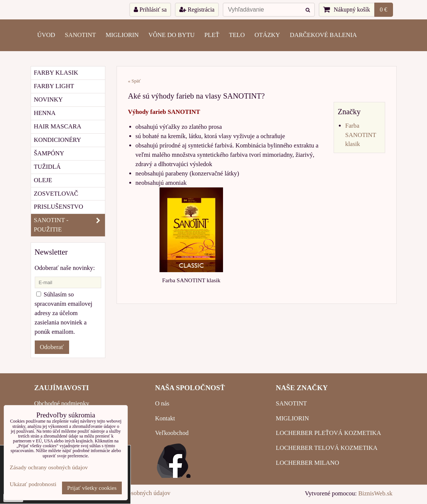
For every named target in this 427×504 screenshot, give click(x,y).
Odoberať (52, 347)
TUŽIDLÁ (47, 167)
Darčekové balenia (324, 35)
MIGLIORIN (122, 35)
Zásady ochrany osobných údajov (49, 467)
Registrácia (197, 10)
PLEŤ (212, 35)
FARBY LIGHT (54, 86)
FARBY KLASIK (56, 73)
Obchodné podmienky (62, 403)
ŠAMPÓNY (49, 153)
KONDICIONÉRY (58, 140)
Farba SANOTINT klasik (361, 135)
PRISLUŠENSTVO (59, 207)
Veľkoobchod (172, 433)
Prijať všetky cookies (92, 488)
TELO (237, 35)
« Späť (134, 81)
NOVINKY (49, 99)
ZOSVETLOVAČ (56, 194)
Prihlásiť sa (150, 10)
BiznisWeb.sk (375, 493)
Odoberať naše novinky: (65, 268)
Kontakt (165, 418)
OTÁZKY (267, 35)
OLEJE (43, 180)
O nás (162, 403)
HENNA (45, 113)
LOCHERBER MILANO (307, 463)
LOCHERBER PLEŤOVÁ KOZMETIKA (328, 433)
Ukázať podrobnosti (33, 484)
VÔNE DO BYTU (171, 35)
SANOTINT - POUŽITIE (69, 225)
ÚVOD (46, 35)
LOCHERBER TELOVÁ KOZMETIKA (327, 448)
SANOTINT (81, 35)
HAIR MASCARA (58, 126)
